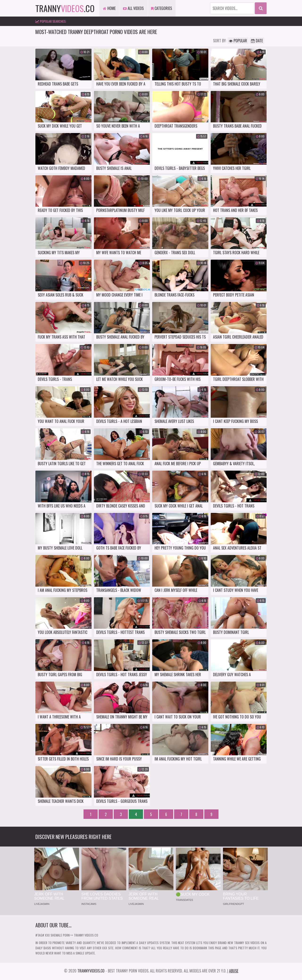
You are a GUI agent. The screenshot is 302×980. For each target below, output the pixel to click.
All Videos (133, 8)
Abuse (234, 971)
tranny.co (65, 8)
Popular (238, 41)
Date (257, 41)
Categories (161, 8)
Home (109, 8)
